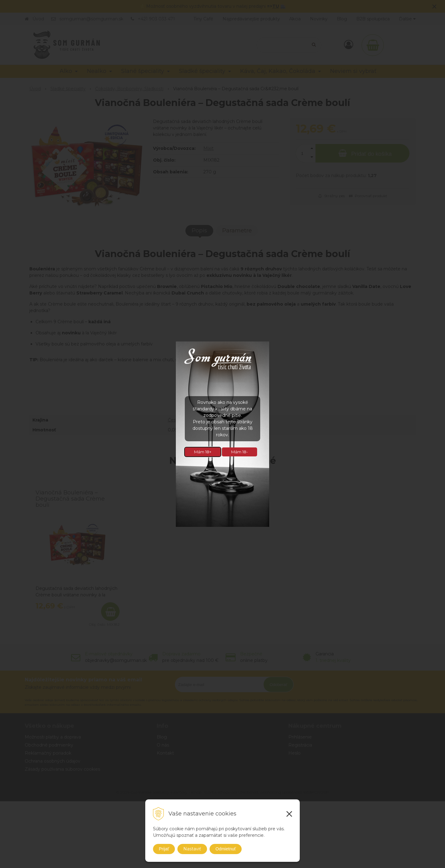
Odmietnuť (226, 849)
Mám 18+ (203, 452)
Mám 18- (239, 452)
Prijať (164, 849)
